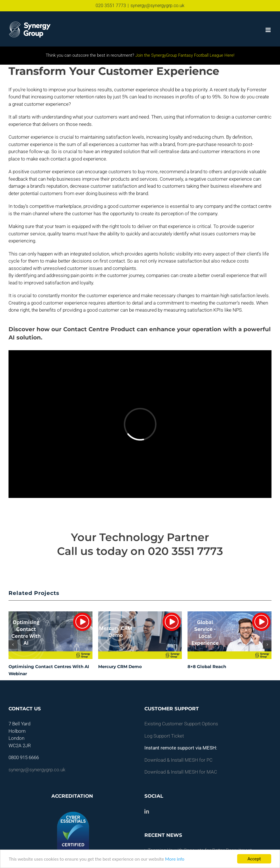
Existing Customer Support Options (181, 724)
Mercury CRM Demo (120, 667)
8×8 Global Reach (207, 667)
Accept (254, 859)
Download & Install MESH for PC (178, 760)
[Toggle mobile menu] (269, 30)
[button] (13, 645)
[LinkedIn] (147, 811)
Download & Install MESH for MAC (181, 772)
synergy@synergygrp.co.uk (157, 6)
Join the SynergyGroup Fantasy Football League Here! (184, 55)
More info (175, 859)
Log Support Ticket (164, 736)
